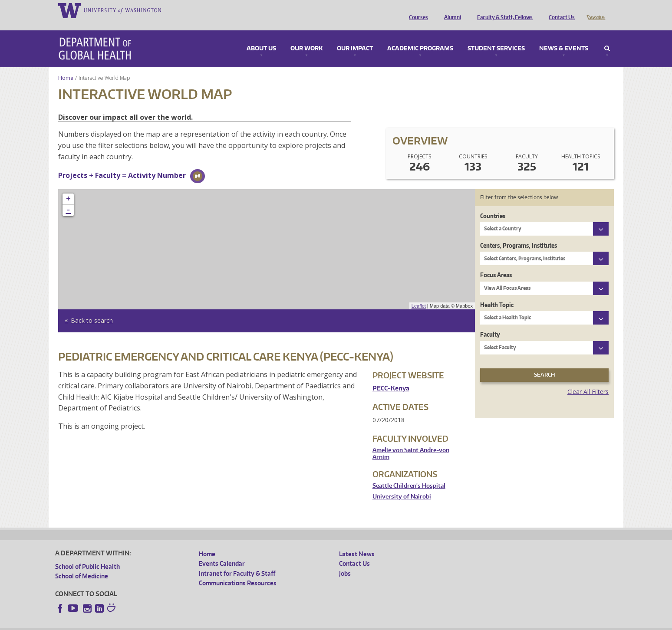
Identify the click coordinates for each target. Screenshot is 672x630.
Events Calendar (222, 551)
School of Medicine (82, 564)
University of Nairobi (402, 484)
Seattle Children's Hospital (409, 474)
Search (607, 36)
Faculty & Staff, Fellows (503, 10)
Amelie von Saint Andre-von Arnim (411, 441)
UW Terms (205, 623)
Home (66, 66)
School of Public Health (87, 554)
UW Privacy (170, 623)
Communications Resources (238, 571)
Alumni (450, 10)
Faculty (490, 322)
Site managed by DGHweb (257, 623)
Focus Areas (496, 263)
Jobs (345, 561)
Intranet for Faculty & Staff (237, 561)
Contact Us (560, 10)
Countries (493, 204)
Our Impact (355, 36)
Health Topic (497, 293)
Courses (416, 10)
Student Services (496, 36)
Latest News (357, 542)
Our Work (306, 36)
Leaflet (419, 294)
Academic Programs (420, 36)
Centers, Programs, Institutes (519, 233)
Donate (595, 10)
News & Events (564, 36)
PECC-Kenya (391, 376)
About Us (261, 36)
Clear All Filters (588, 379)
